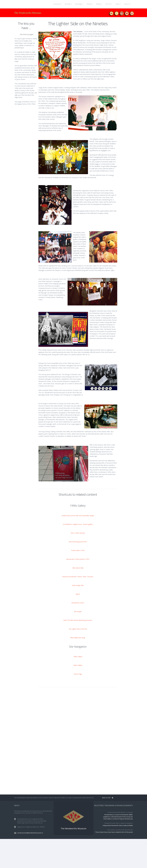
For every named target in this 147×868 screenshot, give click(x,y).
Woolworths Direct (78, 632)
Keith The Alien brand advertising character (78, 649)
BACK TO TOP (108, 827)
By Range (80, 4)
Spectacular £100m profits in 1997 (78, 588)
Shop (118, 4)
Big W (78, 623)
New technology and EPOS (78, 571)
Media (100, 4)
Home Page (78, 703)
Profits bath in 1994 (78, 580)
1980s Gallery (78, 686)
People (90, 4)
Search (128, 4)
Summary (58, 4)
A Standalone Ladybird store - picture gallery (78, 553)
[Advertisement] (26, 143)
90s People (78, 641)
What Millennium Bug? (78, 667)
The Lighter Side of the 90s (78, 658)
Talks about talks (78, 597)
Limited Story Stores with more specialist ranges (78, 545)
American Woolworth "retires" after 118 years (78, 606)
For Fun (109, 4)
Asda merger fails (78, 614)
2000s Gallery (78, 694)
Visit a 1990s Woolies (78, 562)
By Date (69, 4)
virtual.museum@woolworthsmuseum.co (30, 862)
